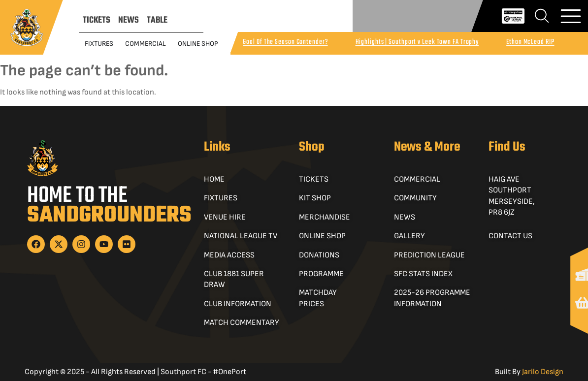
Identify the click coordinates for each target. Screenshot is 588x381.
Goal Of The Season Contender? (285, 42)
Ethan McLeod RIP (530, 42)
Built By (529, 372)
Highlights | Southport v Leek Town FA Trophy (417, 42)
